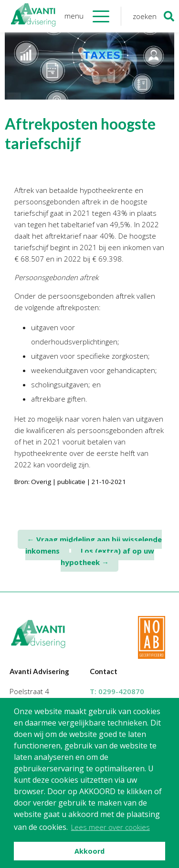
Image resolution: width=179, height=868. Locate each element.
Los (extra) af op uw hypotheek (107, 556)
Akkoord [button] (89, 851)
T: (117, 691)
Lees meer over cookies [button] (111, 827)
